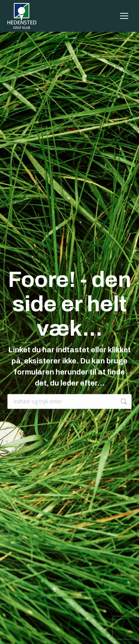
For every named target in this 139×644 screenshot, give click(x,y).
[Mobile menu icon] (124, 16)
